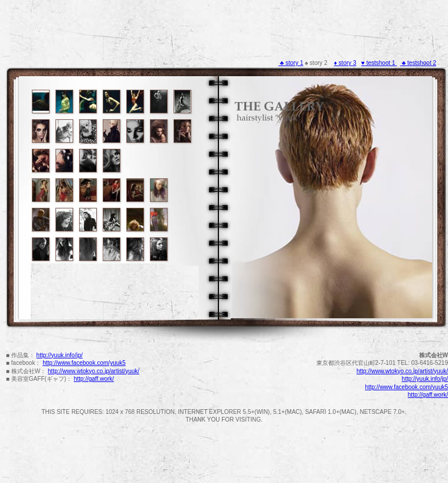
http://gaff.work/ (94, 379)
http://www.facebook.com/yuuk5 (84, 363)
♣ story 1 (291, 63)
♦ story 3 (345, 63)
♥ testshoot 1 (379, 63)
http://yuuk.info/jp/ (60, 355)
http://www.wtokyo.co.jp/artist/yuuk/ (94, 371)
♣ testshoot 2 (418, 63)
